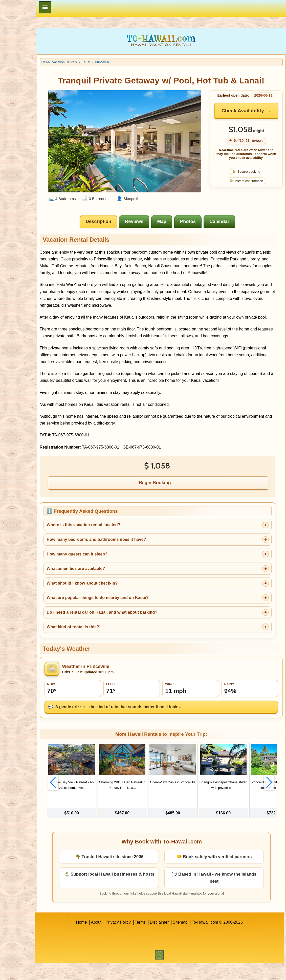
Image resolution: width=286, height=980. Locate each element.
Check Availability (251, 115)
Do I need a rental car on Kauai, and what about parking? (134, 635)
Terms (156, 939)
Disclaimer (175, 939)
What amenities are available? (108, 592)
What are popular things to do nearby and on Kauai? (130, 621)
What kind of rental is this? (105, 650)
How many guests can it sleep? (109, 577)
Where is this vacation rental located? (115, 548)
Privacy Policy (134, 939)
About (112, 939)
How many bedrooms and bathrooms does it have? (128, 562)
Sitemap (196, 939)
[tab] (115, 217)
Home (97, 939)
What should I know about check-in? (114, 606)
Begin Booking (171, 506)
